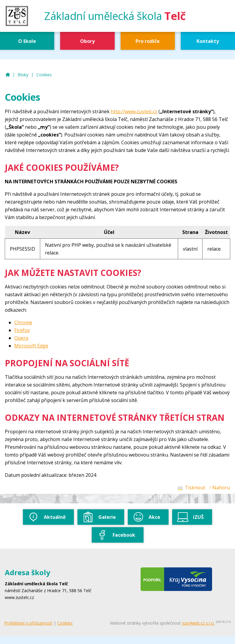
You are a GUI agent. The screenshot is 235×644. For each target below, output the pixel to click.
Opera (21, 338)
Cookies (44, 75)
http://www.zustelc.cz (134, 111)
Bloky (23, 75)
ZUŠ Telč (8, 75)
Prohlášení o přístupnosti (28, 623)
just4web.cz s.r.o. (198, 623)
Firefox (22, 330)
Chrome (23, 322)
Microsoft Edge (31, 346)
